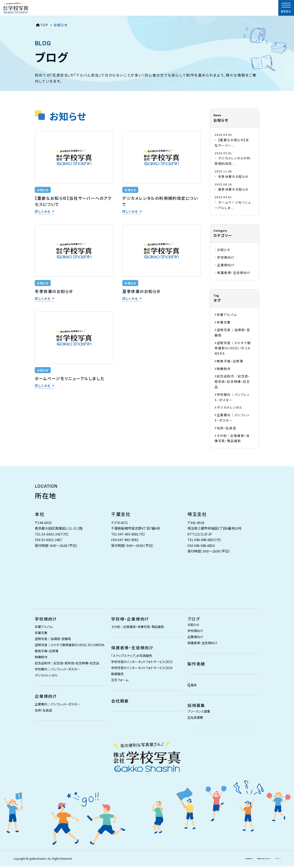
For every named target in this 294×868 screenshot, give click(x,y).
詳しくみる (43, 211)
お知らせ (43, 190)
